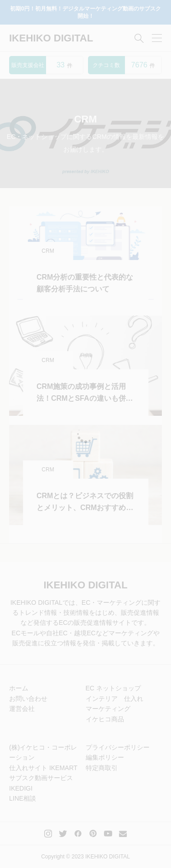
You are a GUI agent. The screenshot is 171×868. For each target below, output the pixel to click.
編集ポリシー (105, 757)
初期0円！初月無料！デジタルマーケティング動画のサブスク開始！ (85, 13)
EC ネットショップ (113, 688)
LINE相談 (23, 798)
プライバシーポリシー (118, 747)
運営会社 (22, 709)
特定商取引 (102, 768)
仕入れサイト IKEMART (43, 768)
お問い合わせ (28, 699)
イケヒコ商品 (105, 719)
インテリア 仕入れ (114, 699)
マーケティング (108, 709)
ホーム (19, 688)
